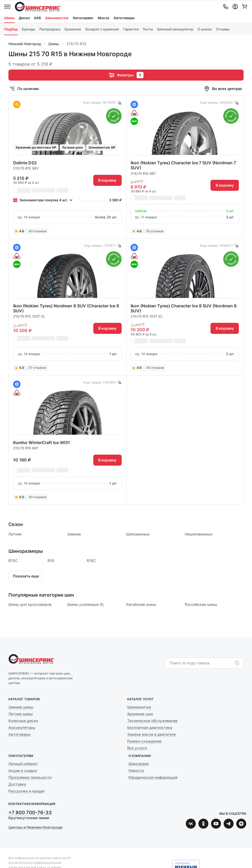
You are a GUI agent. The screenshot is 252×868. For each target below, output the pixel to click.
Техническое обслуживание (152, 721)
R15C (13, 561)
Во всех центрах (223, 89)
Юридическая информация (153, 777)
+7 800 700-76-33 (30, 812)
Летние (15, 534)
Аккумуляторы (22, 727)
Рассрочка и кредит (27, 791)
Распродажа (50, 29)
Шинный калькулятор (175, 29)
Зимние (74, 534)
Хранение (73, 29)
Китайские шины (141, 604)
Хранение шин (140, 714)
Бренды (29, 29)
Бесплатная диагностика (150, 727)
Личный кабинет (23, 764)
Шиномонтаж (57, 18)
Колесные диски (23, 721)
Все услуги (137, 748)
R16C (91, 561)
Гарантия (131, 29)
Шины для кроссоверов (30, 604)
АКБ (37, 18)
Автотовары (124, 18)
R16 (51, 561)
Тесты (148, 29)
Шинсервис (38, 7)
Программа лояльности (30, 777)
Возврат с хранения (102, 29)
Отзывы (223, 29)
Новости (136, 770)
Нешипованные (199, 534)
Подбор (11, 29)
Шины (9, 18)
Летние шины (21, 714)
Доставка (17, 784)
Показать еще (26, 576)
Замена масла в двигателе (151, 734)
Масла (104, 18)
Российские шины (201, 604)
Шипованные (138, 534)
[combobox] (202, 663)
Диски (24, 18)
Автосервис (83, 18)
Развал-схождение (144, 741)
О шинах (205, 29)
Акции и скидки (23, 770)
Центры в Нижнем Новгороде (35, 827)
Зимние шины (21, 707)
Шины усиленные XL (86, 604)
